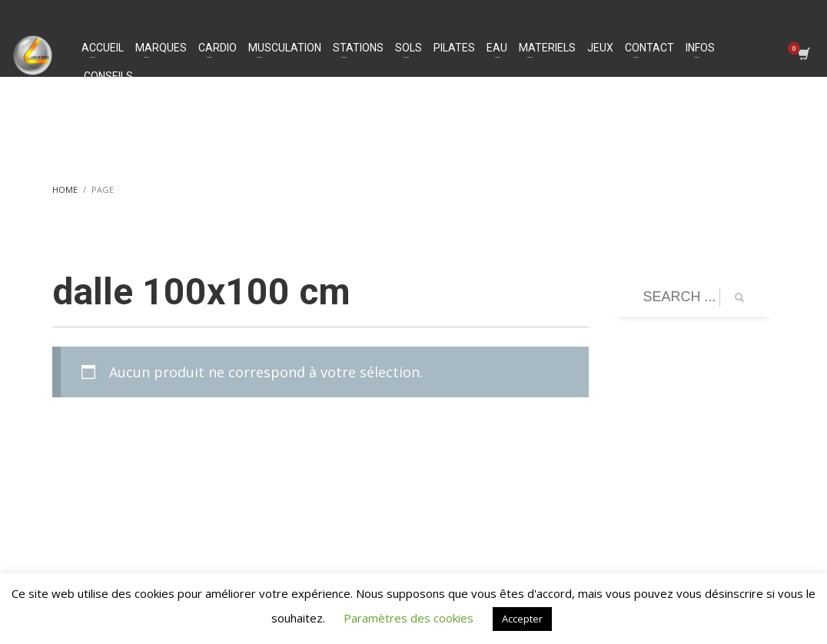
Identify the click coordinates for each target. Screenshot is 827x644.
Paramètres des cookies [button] (409, 618)
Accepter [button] (522, 619)
